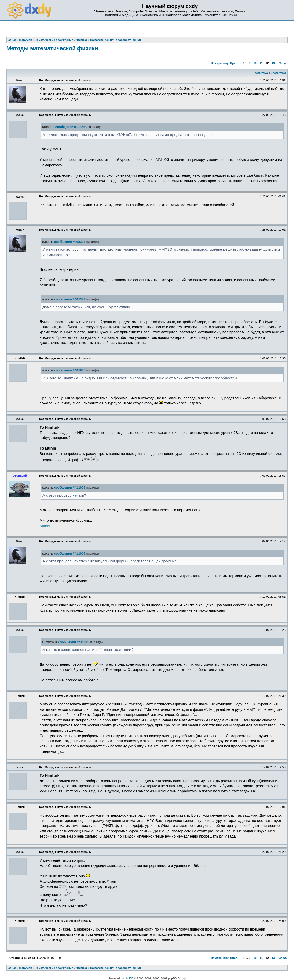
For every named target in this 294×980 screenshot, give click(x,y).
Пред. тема (260, 73)
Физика (82, 968)
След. (283, 63)
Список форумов (20, 968)
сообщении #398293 (71, 127)
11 (261, 63)
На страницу (220, 63)
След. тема (278, 73)
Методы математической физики (52, 48)
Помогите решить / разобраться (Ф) (115, 968)
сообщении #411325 (74, 642)
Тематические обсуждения (54, 968)
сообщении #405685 (70, 370)
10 (255, 63)
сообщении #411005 (70, 488)
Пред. (234, 63)
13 (273, 63)
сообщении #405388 (70, 242)
